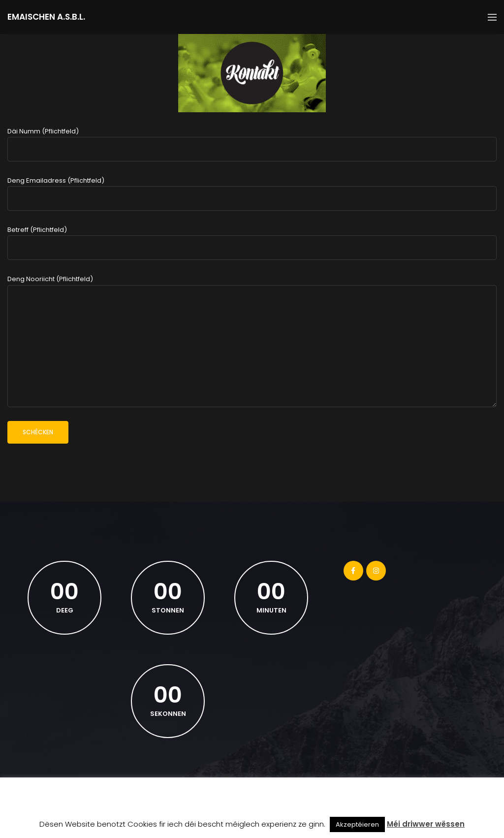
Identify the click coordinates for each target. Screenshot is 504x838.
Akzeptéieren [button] (357, 824)
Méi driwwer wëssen (426, 824)
